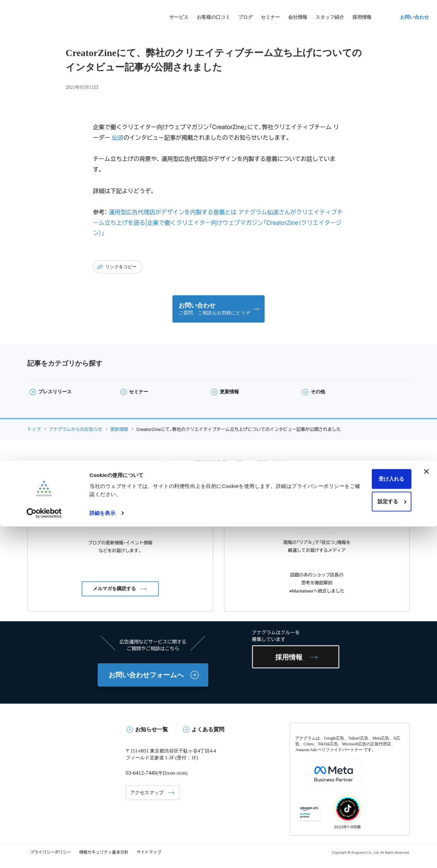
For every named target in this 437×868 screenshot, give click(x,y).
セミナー (270, 17)
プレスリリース (55, 394)
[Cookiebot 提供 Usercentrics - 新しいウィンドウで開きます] (44, 855)
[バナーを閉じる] (426, 813)
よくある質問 (208, 731)
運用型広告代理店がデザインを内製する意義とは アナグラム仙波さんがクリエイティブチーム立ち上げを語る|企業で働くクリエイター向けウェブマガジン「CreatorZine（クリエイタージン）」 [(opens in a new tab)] (218, 223)
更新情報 (229, 394)
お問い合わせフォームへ (146, 677)
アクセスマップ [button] (147, 794)
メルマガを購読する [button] (114, 590)
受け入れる (363, 821)
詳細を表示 (102, 855)
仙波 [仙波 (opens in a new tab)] (118, 138)
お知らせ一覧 (152, 731)
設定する (363, 843)
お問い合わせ (414, 17)
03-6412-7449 (142, 775)
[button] (219, 310)
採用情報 (294, 659)
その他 (318, 394)
